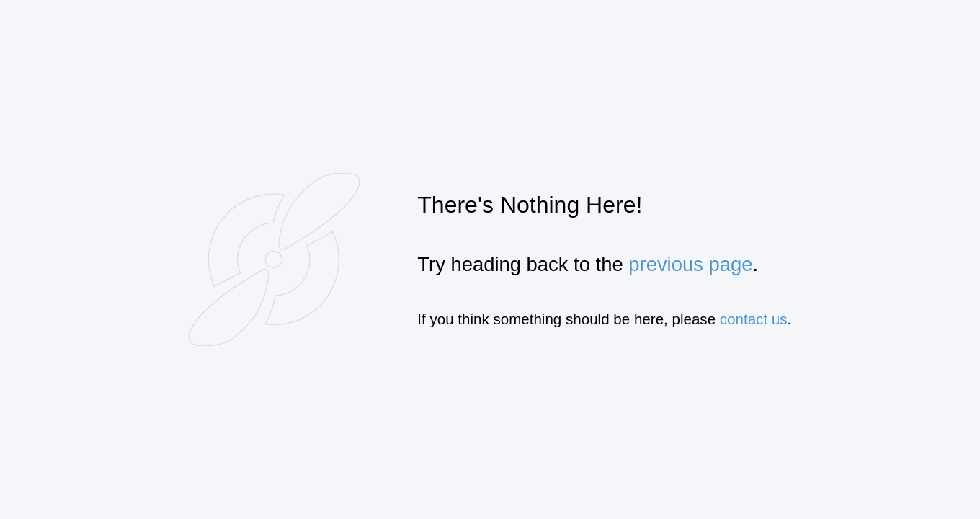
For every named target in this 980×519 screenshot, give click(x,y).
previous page (690, 264)
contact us (754, 319)
